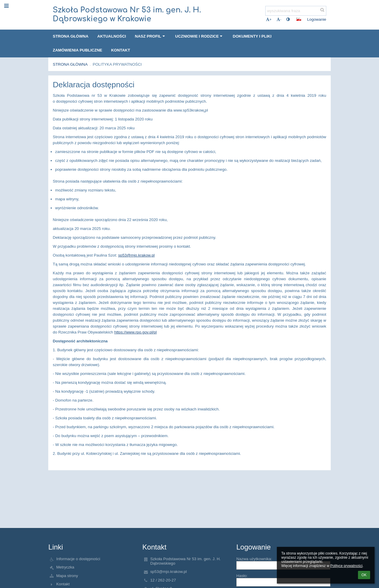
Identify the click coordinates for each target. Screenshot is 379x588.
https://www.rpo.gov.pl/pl (135, 332)
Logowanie (317, 19)
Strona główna (70, 64)
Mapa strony (67, 576)
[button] (299, 19)
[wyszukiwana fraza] (296, 11)
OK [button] (364, 575)
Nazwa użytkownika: (254, 559)
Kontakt (63, 584)
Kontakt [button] (121, 50)
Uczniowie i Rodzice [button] (200, 36)
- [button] (279, 19)
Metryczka (65, 567)
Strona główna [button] (70, 36)
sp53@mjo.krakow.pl (136, 255)
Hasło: (242, 576)
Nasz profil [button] (151, 36)
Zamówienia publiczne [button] (77, 50)
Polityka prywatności (117, 64)
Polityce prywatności (346, 566)
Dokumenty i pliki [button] (252, 36)
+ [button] (269, 19)
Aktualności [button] (112, 36)
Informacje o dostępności (78, 559)
